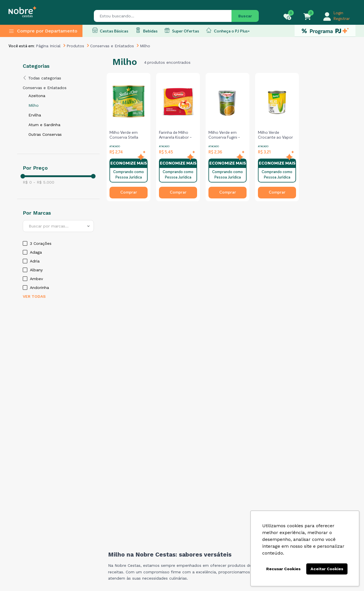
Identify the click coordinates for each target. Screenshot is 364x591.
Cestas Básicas (110, 30)
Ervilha (35, 115)
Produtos (75, 46)
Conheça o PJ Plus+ (228, 30)
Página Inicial (48, 46)
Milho (34, 105)
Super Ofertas (182, 30)
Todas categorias (42, 78)
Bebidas (146, 30)
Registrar (342, 19)
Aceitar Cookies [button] (327, 569)
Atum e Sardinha (44, 125)
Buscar (245, 16)
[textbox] (58, 226)
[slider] (23, 176)
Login (338, 13)
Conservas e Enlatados (112, 46)
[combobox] (58, 226)
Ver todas (34, 296)
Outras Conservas (45, 134)
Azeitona (37, 96)
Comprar (129, 192)
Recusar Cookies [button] (283, 569)
